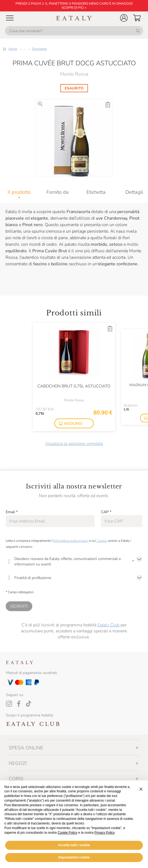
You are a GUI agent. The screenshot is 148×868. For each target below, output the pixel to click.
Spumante (39, 49)
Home (13, 49)
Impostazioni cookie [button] (74, 857)
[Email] (50, 521)
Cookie (102, 541)
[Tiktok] (29, 704)
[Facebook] (19, 704)
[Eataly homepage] (74, 18)
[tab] (19, 192)
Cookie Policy (67, 833)
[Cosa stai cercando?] (74, 31)
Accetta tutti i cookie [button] (74, 845)
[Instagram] (9, 704)
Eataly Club (108, 625)
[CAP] (122, 521)
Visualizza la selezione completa (74, 444)
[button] (124, 18)
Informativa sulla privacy (71, 541)
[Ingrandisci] (40, 104)
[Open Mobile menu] (10, 18)
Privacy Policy (105, 833)
